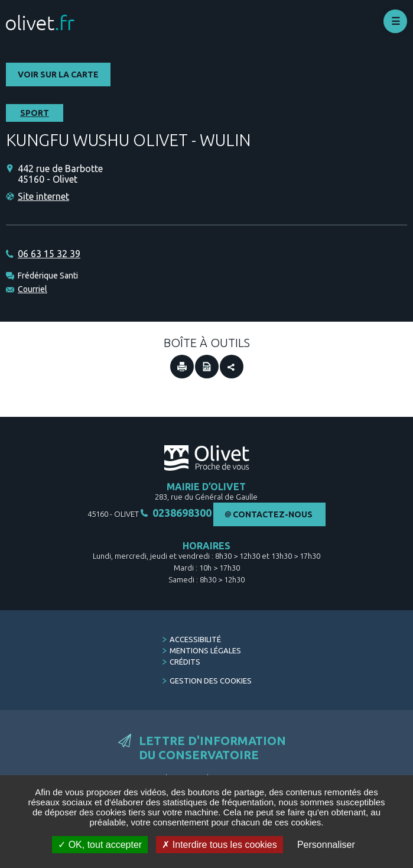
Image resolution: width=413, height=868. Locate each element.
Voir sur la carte (58, 75)
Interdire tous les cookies (219, 845)
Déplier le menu (395, 21)
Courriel (32, 289)
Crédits (185, 662)
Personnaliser (326, 845)
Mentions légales (205, 650)
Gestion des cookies (211, 681)
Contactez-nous (273, 514)
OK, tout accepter (100, 845)
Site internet (43, 196)
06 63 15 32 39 (49, 254)
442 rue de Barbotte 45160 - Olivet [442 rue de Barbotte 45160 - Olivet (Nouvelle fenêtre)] (60, 174)
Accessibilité (195, 639)
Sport (35, 113)
